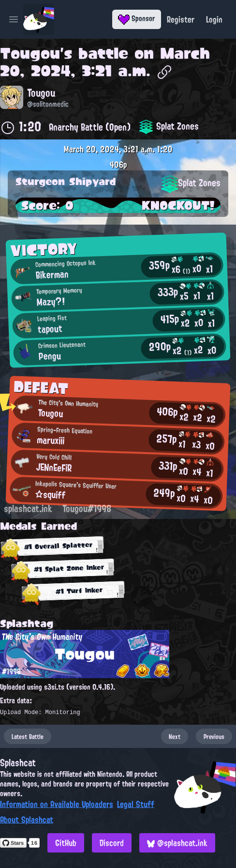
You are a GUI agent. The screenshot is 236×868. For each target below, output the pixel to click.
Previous (214, 736)
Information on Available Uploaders (57, 804)
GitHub (66, 843)
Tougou (30, 53)
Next (175, 736)
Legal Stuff (136, 804)
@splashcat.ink (177, 843)
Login (214, 19)
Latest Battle (28, 736)
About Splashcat (27, 820)
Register (181, 19)
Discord (112, 843)
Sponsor (137, 18)
